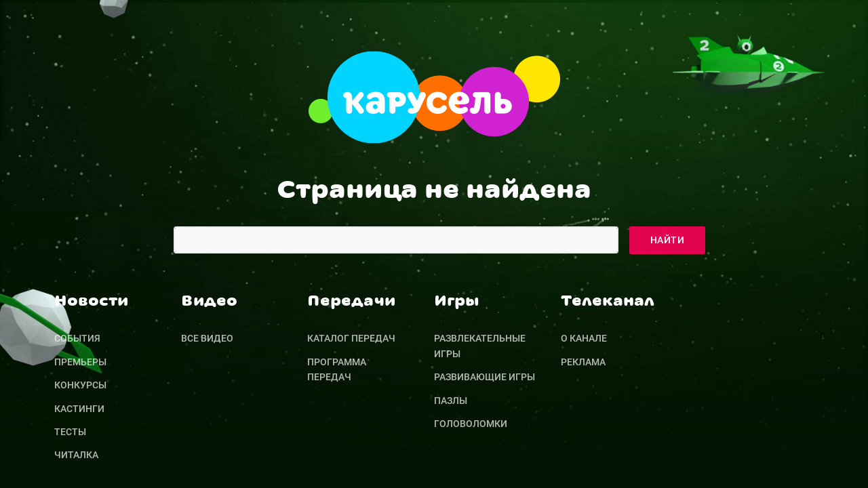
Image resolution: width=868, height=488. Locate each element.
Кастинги (79, 409)
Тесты (70, 432)
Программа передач (337, 369)
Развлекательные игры (480, 346)
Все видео (207, 338)
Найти (667, 240)
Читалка (76, 455)
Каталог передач (351, 338)
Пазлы (451, 401)
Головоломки (471, 424)
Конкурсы (80, 385)
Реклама (583, 362)
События (77, 338)
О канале (584, 338)
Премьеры (80, 362)
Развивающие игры (485, 377)
